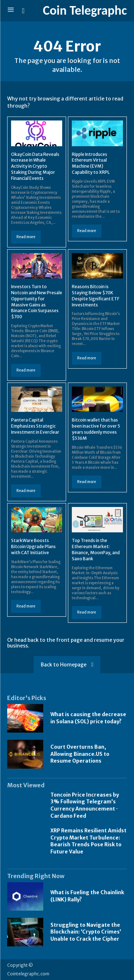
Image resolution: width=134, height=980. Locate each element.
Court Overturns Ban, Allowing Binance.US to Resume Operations (80, 754)
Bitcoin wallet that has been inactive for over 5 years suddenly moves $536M (96, 429)
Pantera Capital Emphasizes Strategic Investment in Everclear (35, 426)
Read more (26, 237)
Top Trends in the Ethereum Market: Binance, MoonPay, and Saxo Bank (96, 549)
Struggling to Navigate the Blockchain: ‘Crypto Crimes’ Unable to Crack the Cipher (86, 932)
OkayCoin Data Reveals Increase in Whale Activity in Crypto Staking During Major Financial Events (35, 166)
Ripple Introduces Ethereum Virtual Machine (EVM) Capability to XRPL (91, 163)
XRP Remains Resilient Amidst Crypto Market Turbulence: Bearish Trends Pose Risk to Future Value (88, 841)
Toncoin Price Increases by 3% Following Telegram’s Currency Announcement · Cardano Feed (85, 805)
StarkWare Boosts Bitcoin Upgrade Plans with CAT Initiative (33, 546)
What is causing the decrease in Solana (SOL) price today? (88, 718)
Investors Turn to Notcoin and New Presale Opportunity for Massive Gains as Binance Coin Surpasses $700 (37, 302)
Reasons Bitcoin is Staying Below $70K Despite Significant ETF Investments (96, 296)
